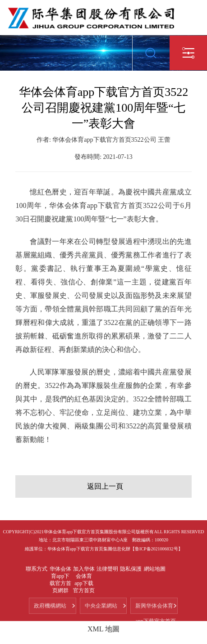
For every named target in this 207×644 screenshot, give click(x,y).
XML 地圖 (103, 629)
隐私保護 (131, 568)
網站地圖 (155, 568)
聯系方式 (37, 568)
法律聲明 (107, 568)
